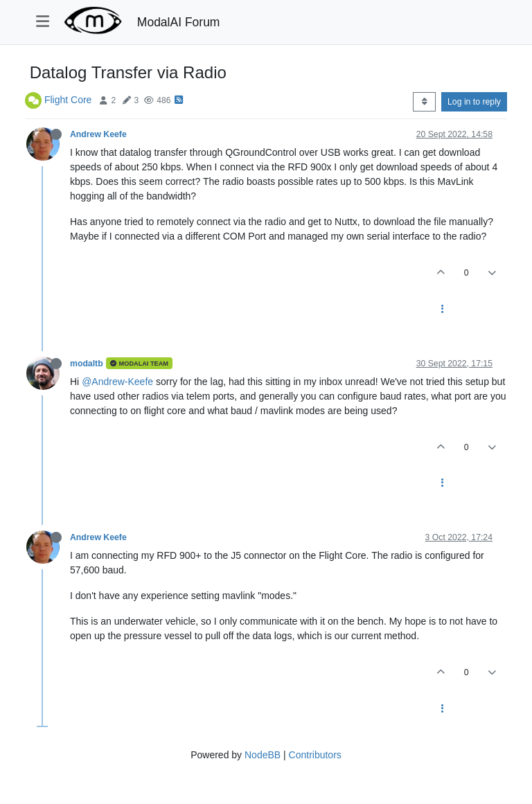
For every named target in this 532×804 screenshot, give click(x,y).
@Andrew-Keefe (117, 382)
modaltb (87, 364)
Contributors (315, 755)
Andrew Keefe (98, 134)
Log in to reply (474, 102)
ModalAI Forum (179, 22)
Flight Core (68, 100)
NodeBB (263, 755)
